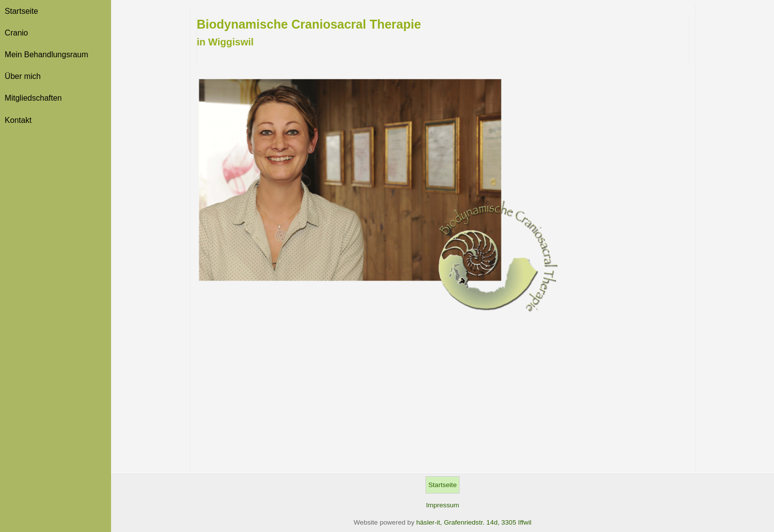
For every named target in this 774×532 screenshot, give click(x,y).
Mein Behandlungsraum (47, 55)
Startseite (22, 11)
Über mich (23, 76)
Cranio (17, 33)
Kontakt (18, 120)
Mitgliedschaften (34, 98)
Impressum (443, 505)
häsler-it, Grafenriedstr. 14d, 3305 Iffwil (474, 522)
